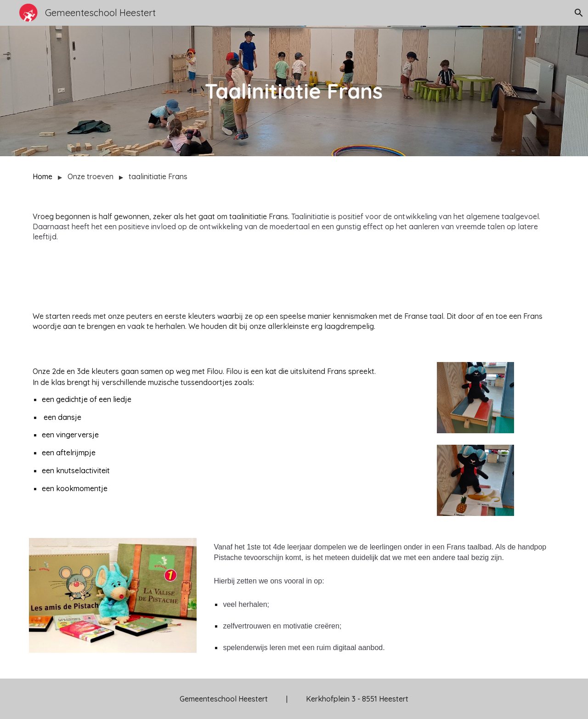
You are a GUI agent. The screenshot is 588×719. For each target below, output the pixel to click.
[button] (577, 13)
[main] (294, 91)
